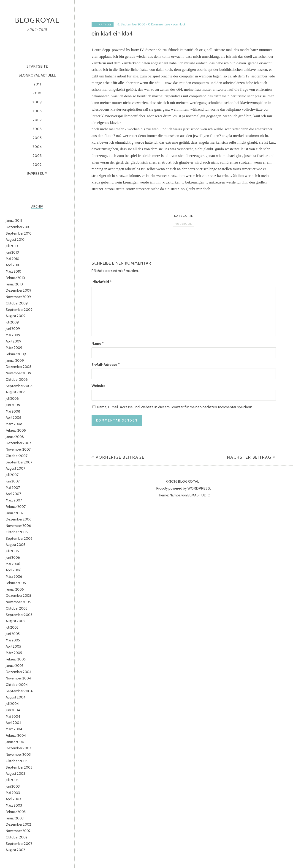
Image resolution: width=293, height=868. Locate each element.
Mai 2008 (13, 411)
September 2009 (19, 310)
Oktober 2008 (17, 380)
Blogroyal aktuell (37, 75)
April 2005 (13, 646)
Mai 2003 (13, 793)
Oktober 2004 (17, 685)
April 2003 (13, 799)
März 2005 (14, 653)
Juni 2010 (12, 252)
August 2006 (16, 545)
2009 (37, 102)
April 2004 (14, 723)
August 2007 (15, 468)
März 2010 (14, 271)
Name (98, 344)
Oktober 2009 (17, 303)
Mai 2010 (12, 259)
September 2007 (19, 462)
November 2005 (18, 602)
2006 (37, 129)
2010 (37, 93)
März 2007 (14, 500)
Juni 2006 (13, 558)
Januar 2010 (14, 284)
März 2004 (14, 729)
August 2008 (16, 392)
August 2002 (15, 850)
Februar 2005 (16, 659)
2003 (37, 156)
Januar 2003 (15, 818)
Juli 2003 (12, 780)
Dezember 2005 (18, 596)
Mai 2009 (13, 335)
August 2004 (16, 697)
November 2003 (18, 755)
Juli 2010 (12, 246)
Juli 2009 (12, 322)
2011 (37, 84)
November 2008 (18, 373)
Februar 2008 (16, 430)
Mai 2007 (13, 488)
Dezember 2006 (19, 519)
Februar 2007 (16, 507)
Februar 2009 (16, 354)
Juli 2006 (12, 551)
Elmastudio (199, 495)
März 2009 (14, 348)
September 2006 (19, 539)
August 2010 (15, 240)
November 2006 (18, 526)
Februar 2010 (15, 278)
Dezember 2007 (18, 443)
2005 (37, 138)
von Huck (179, 24)
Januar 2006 (15, 589)
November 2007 (18, 449)
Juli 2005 (12, 627)
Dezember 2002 (18, 824)
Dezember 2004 (19, 672)
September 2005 (19, 615)
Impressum (37, 174)
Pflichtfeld (102, 282)
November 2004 (18, 678)
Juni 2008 (13, 405)
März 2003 (14, 805)
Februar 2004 (16, 736)
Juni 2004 (13, 710)
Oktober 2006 (17, 532)
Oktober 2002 (17, 837)
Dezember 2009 (19, 290)
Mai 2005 (13, 640)
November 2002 (18, 831)
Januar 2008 (15, 437)
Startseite (37, 66)
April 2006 (14, 570)
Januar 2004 (15, 742)
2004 (37, 147)
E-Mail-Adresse (106, 365)
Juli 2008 (12, 399)
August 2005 (15, 621)
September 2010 (19, 233)
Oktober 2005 (17, 608)
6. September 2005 (132, 24)
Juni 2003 (13, 786)
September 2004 (19, 691)
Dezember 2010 (18, 227)
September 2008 (19, 386)
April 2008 (14, 418)
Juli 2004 (12, 704)
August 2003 (15, 774)
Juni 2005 (13, 634)
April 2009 (14, 341)
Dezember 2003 (18, 748)
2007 (37, 120)
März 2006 (14, 577)
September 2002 (19, 844)
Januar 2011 (14, 221)
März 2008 (14, 424)
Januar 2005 (15, 666)
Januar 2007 (15, 513)
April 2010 (13, 265)
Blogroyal (37, 20)
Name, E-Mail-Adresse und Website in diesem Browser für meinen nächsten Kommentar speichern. (175, 407)
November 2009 (18, 297)
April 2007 (13, 494)
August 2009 (16, 316)
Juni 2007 (13, 481)
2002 (37, 165)
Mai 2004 (13, 717)
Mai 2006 (13, 564)
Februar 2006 (16, 583)
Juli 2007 (12, 475)
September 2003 (19, 767)
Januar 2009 (15, 361)
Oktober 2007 (17, 456)
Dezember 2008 (19, 367)
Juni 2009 (13, 329)
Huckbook (183, 224)
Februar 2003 (16, 812)
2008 (37, 111)
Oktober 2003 (17, 761)
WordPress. (199, 488)
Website (98, 386)
